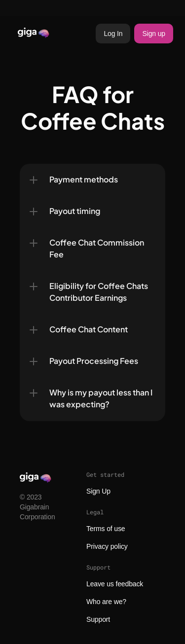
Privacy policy (107, 546)
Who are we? (106, 602)
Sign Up (98, 491)
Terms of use (106, 529)
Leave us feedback (115, 584)
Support (98, 619)
